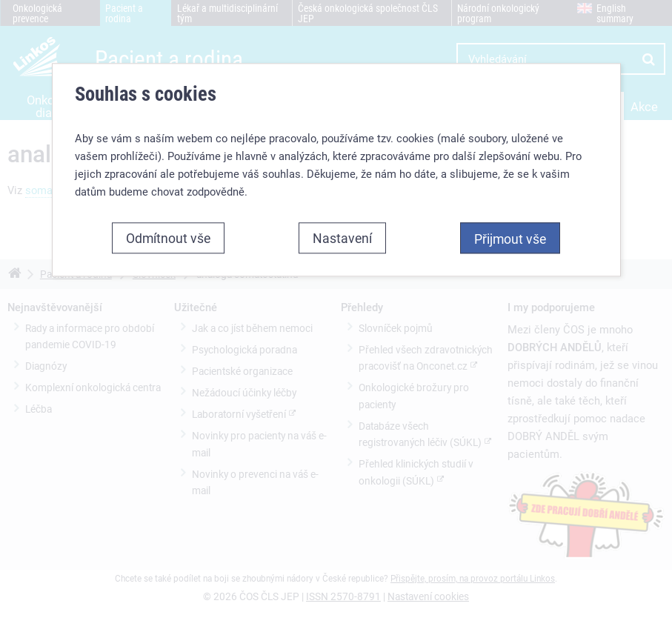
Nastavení (342, 238)
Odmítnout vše (168, 238)
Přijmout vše (510, 239)
